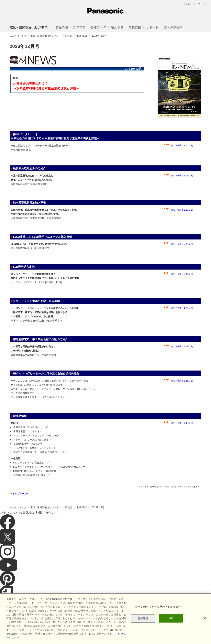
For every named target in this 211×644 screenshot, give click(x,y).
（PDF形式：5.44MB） (182, 244)
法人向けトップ (18, 36)
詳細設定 (143, 618)
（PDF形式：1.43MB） (182, 423)
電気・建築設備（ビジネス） (46, 36)
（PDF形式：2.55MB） (182, 145)
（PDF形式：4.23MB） (182, 308)
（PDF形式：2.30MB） (182, 210)
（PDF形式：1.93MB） (182, 346)
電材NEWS (82, 36)
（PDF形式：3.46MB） (182, 274)
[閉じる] (205, 618)
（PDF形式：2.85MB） (182, 381)
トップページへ (19, 494)
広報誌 (69, 36)
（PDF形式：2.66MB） (182, 176)
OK (171, 618)
